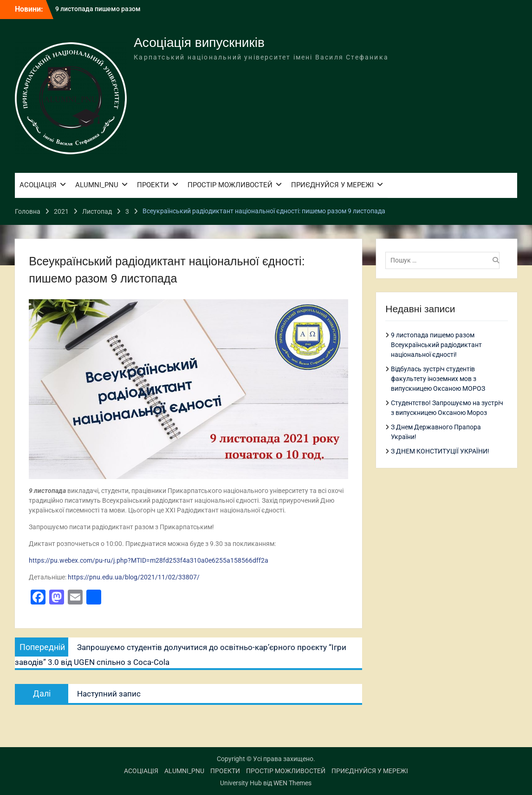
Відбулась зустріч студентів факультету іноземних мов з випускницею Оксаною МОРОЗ (438, 379)
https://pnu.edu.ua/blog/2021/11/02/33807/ (134, 577)
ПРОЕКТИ (153, 185)
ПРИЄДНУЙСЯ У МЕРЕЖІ (332, 185)
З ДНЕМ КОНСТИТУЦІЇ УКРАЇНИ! (440, 451)
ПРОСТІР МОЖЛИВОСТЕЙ (230, 185)
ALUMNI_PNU (97, 185)
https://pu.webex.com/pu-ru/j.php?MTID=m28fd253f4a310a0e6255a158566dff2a (149, 560)
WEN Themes (292, 783)
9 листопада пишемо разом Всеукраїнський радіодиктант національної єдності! (436, 345)
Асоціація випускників (199, 43)
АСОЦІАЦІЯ (38, 185)
